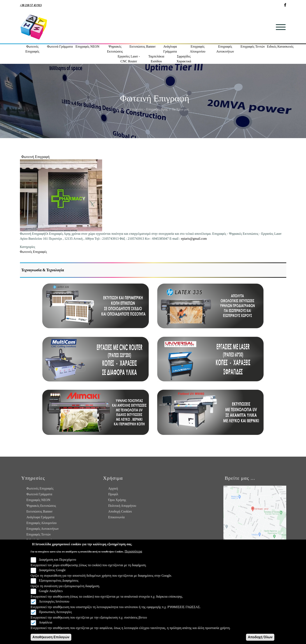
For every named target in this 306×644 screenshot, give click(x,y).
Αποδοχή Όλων (260, 637)
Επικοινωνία (117, 519)
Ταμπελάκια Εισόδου (156, 59)
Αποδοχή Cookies (120, 513)
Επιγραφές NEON (87, 46)
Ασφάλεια (46, 622)
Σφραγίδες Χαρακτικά (184, 59)
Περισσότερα (133, 551)
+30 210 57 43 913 (31, 5)
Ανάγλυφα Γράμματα (170, 49)
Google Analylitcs (51, 591)
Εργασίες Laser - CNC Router (129, 59)
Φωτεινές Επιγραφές (32, 49)
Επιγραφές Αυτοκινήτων (225, 49)
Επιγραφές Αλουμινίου (198, 49)
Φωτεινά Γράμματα (60, 46)
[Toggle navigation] (281, 27)
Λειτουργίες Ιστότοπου (54, 601)
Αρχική (120, 113)
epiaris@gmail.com (194, 239)
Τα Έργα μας (181, 113)
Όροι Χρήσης (117, 502)
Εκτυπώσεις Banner (143, 46)
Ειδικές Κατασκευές (280, 46)
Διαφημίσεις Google (52, 570)
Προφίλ (113, 496)
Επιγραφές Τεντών (253, 46)
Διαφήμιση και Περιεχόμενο (58, 560)
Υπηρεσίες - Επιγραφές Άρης (148, 113)
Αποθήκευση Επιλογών (51, 637)
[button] (61, 195)
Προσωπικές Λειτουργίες (55, 612)
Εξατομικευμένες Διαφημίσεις (59, 580)
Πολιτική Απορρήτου (122, 507)
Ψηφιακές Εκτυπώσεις (115, 49)
